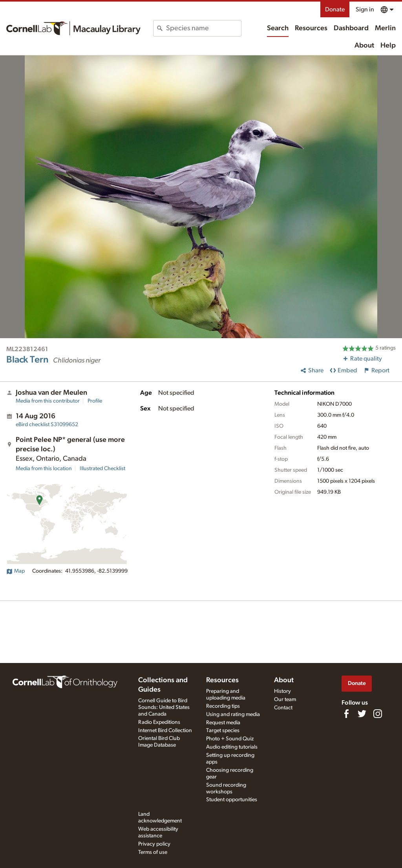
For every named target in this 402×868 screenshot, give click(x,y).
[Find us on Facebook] (346, 714)
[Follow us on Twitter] (362, 714)
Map (16, 571)
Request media (223, 723)
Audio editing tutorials (232, 747)
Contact (283, 708)
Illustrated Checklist (102, 469)
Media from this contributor (48, 401)
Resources (311, 28)
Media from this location (44, 469)
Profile (95, 401)
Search (278, 28)
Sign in (365, 9)
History (282, 691)
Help (388, 46)
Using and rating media (233, 714)
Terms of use (153, 852)
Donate (335, 9)
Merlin (385, 28)
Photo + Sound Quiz (230, 739)
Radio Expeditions (159, 722)
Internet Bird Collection (165, 731)
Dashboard (351, 28)
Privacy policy (154, 844)
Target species (223, 731)
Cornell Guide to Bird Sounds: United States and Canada (164, 707)
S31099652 (47, 425)
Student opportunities (232, 800)
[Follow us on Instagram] (378, 714)
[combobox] (203, 28)
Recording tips (223, 706)
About (364, 46)
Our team (285, 700)
